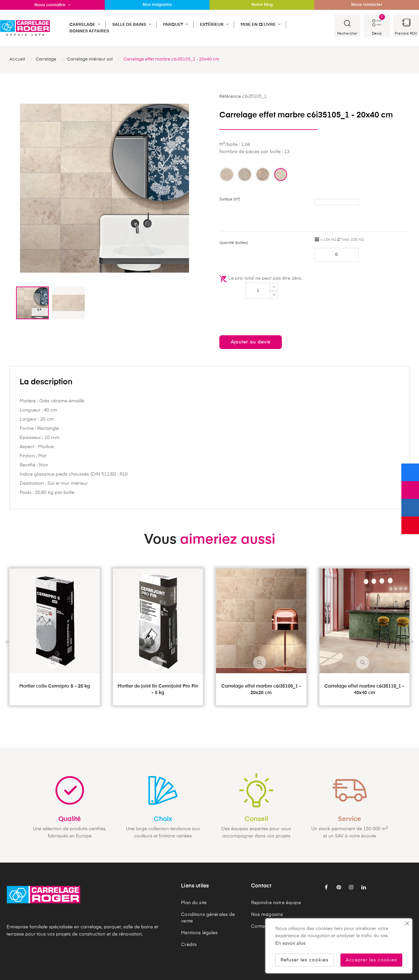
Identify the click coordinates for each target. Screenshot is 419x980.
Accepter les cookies (371, 960)
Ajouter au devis (251, 342)
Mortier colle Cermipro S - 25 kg (55, 686)
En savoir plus (290, 943)
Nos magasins (267, 915)
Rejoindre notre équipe (276, 903)
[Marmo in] (227, 175)
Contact (260, 926)
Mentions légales (199, 933)
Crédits (189, 945)
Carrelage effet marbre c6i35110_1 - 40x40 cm (364, 690)
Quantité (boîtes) (234, 243)
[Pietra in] (263, 175)
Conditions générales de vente (208, 918)
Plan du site (194, 903)
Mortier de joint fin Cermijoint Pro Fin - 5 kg (158, 690)
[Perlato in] (245, 175)
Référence (230, 97)
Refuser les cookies (304, 960)
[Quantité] (258, 291)
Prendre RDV (406, 34)
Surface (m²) (230, 199)
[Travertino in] (281, 175)
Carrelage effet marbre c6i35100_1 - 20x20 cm (261, 690)
